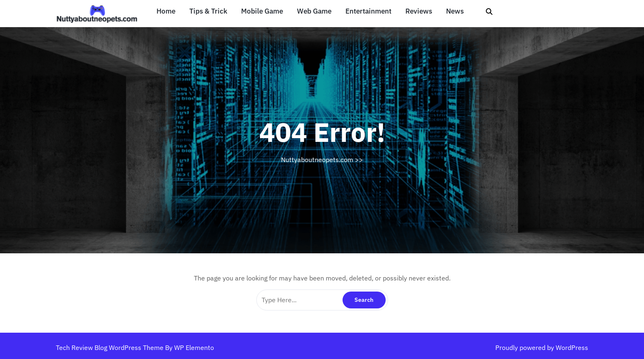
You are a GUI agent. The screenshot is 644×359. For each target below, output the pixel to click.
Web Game (314, 11)
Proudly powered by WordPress (542, 347)
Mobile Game (262, 11)
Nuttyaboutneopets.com (317, 160)
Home (166, 11)
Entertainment (368, 11)
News (455, 11)
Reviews (419, 11)
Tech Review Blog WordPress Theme (110, 347)
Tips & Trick (208, 11)
